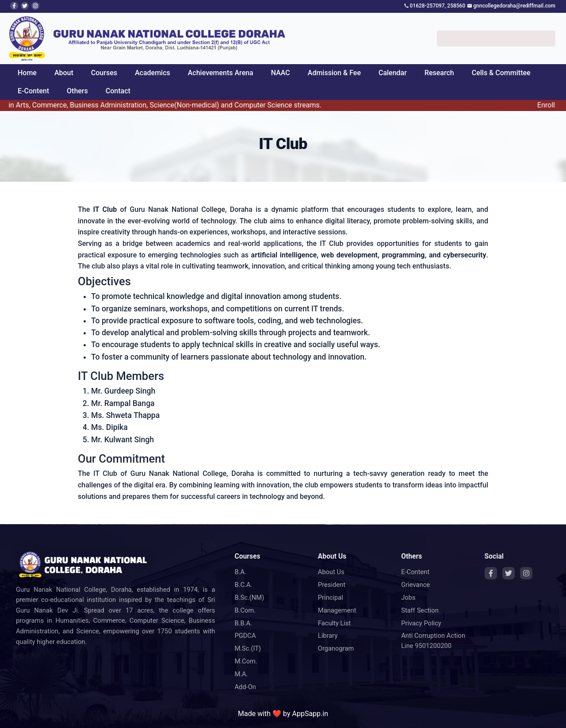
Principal (331, 598)
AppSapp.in (310, 714)
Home (27, 73)
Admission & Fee (334, 73)
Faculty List (335, 623)
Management (337, 610)
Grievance (415, 585)
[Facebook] (491, 573)
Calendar (393, 73)
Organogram (336, 648)
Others (77, 91)
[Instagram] (526, 573)
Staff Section (420, 610)
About (64, 73)
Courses (104, 73)
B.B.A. (243, 623)
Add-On (245, 687)
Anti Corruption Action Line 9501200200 (433, 641)
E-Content (33, 91)
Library (328, 636)
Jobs (408, 598)
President (332, 585)
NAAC (281, 73)
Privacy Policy (421, 623)
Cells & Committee (501, 73)
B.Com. (245, 610)
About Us (331, 572)
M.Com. (246, 661)
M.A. (241, 674)
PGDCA (245, 636)
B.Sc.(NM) (249, 598)
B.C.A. (243, 585)
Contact (118, 91)
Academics (153, 73)
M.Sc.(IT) (248, 648)
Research (439, 73)
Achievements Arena (221, 73)
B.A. (240, 572)
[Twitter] (509, 573)
